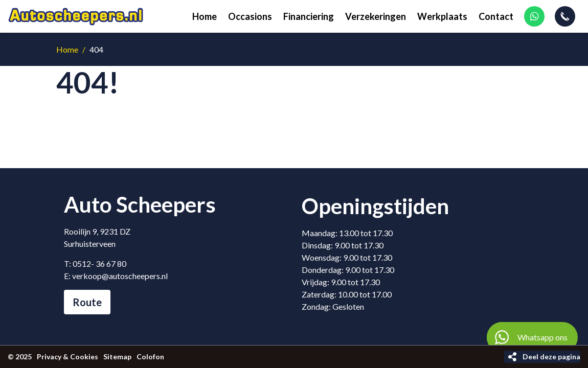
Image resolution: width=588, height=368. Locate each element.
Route (87, 302)
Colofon (150, 356)
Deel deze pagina (551, 356)
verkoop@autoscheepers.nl (120, 276)
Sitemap (117, 356)
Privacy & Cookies (67, 356)
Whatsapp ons (527, 337)
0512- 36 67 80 (99, 263)
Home (67, 49)
